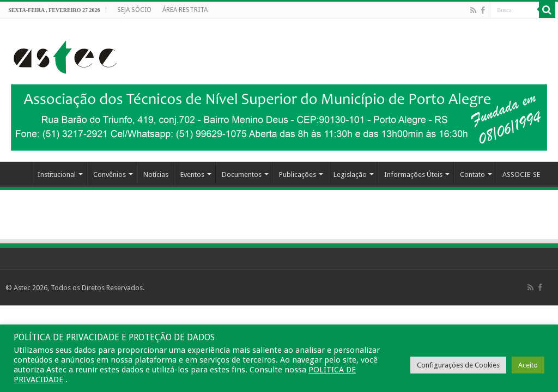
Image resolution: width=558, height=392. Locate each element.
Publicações (298, 174)
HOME (17, 173)
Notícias (156, 174)
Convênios (110, 174)
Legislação (350, 174)
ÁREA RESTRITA (185, 10)
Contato (472, 174)
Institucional (57, 174)
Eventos (192, 174)
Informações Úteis (413, 174)
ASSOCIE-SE (521, 174)
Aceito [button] (528, 365)
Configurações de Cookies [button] (458, 365)
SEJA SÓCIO (134, 10)
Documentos (242, 174)
